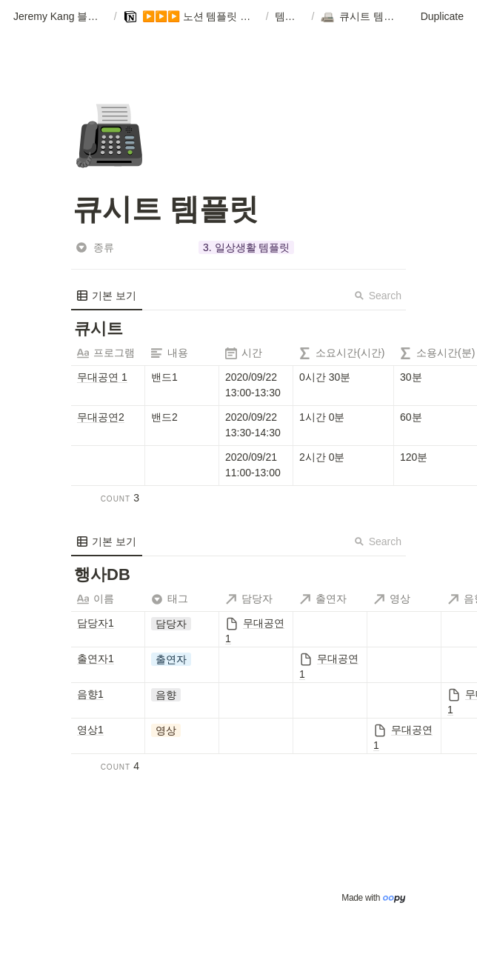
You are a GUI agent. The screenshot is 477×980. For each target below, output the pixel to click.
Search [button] (378, 296)
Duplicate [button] (442, 16)
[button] (61, 17)
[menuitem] (107, 296)
